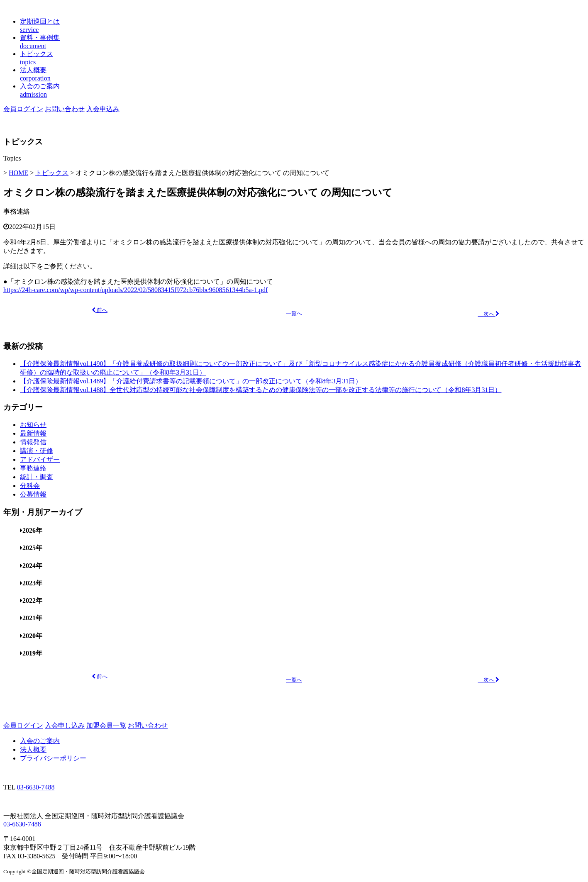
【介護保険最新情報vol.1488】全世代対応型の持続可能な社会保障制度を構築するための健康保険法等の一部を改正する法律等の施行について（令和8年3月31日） (261, 390)
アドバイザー (40, 459)
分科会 (30, 486)
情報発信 (33, 442)
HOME (18, 173)
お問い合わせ (65, 109)
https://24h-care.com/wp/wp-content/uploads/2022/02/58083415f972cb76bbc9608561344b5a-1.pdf (135, 290)
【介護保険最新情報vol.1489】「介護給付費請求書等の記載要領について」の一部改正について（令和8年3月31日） (191, 381)
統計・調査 (37, 477)
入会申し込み (65, 725)
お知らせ (33, 425)
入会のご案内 (40, 741)
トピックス (52, 173)
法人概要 (33, 749)
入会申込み (103, 109)
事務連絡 (17, 211)
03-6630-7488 (36, 787)
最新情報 (33, 433)
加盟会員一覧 (106, 725)
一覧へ (294, 314)
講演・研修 (37, 451)
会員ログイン (23, 109)
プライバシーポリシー (53, 758)
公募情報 (33, 494)
